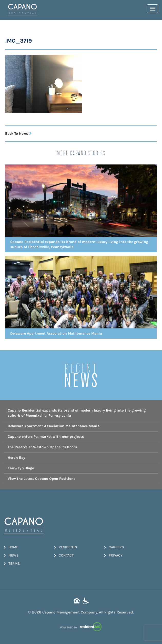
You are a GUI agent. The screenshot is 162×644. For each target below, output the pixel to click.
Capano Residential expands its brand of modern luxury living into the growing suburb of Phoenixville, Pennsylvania (77, 413)
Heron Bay (16, 458)
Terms (12, 564)
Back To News (18, 134)
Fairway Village (21, 468)
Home (11, 547)
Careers (114, 547)
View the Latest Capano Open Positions (42, 479)
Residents (65, 547)
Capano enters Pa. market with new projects (46, 437)
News (11, 555)
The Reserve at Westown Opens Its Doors (42, 447)
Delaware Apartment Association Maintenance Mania (54, 426)
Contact (64, 555)
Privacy (113, 555)
